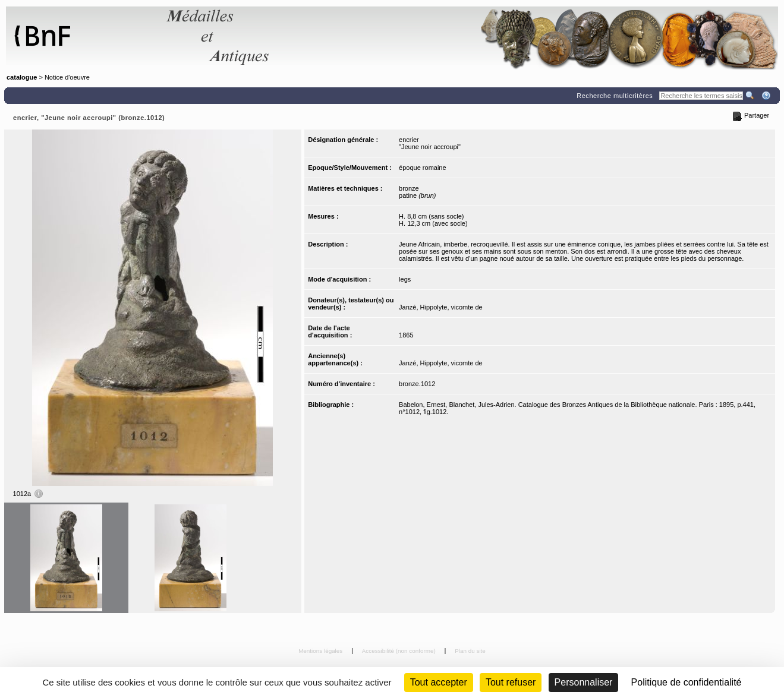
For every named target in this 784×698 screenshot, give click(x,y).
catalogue (22, 77)
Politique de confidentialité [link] (687, 682)
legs (405, 279)
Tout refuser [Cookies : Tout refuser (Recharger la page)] (511, 682)
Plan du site (470, 651)
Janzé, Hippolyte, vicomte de (441, 307)
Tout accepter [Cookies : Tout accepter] (439, 682)
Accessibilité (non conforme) (400, 651)
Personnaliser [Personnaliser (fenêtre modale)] (584, 682)
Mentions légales (321, 651)
